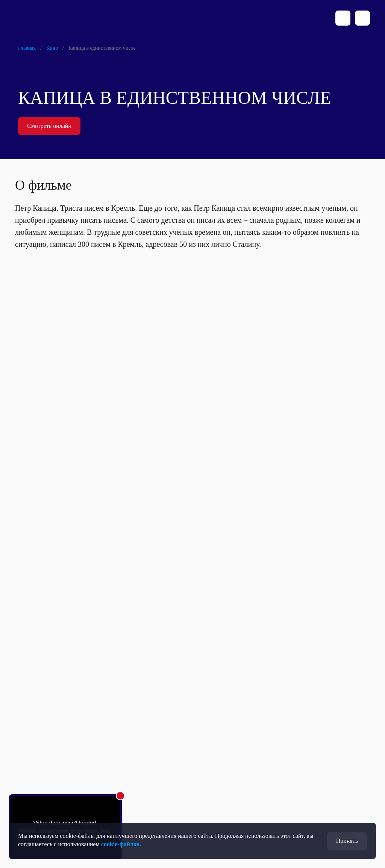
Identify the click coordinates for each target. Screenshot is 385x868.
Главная (27, 48)
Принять (347, 841)
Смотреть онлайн (49, 126)
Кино (52, 48)
